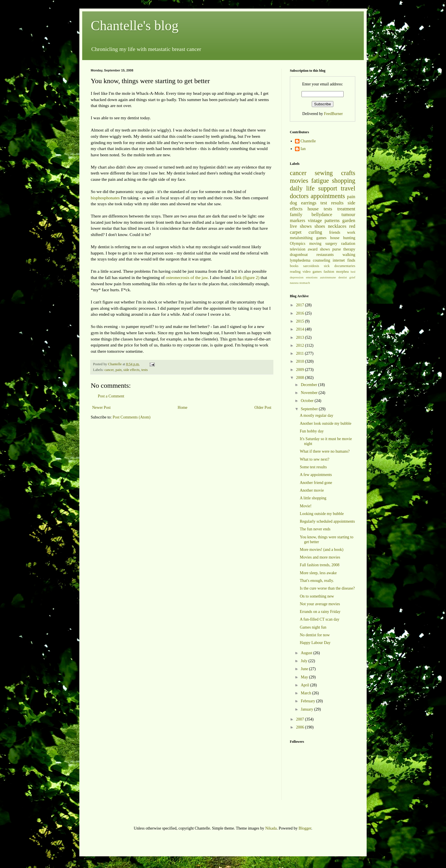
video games (312, 272)
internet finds (344, 260)
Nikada (271, 828)
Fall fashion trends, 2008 (320, 565)
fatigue (320, 181)
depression (297, 277)
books (294, 266)
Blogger (305, 828)
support (328, 188)
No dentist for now (315, 635)
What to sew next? (315, 459)
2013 (301, 337)
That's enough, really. (317, 581)
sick (327, 266)
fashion (329, 272)
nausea (294, 283)
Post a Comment (111, 396)
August (307, 653)
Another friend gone (316, 483)
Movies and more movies (320, 557)
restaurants (325, 255)
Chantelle (308, 141)
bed (353, 272)
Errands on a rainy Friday (320, 612)
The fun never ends (315, 529)
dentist (343, 277)
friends (335, 232)
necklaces (337, 226)
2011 (301, 353)
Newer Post (101, 408)
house (313, 209)
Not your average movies (320, 604)
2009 (301, 370)
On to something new (317, 596)
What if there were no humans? (325, 451)
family (296, 215)
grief (352, 277)
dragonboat (299, 255)
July (304, 661)
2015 (301, 321)
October (308, 401)
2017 (301, 305)
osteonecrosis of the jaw (187, 277)
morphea (342, 272)
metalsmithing (301, 238)
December (309, 385)
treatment (346, 209)
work (351, 232)
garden (349, 220)
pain (119, 370)
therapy (349, 249)
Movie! (306, 506)
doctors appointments (317, 196)
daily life (302, 188)
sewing (324, 173)
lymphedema (300, 260)
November (310, 393)
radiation (348, 244)
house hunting (343, 238)
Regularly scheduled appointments (327, 521)
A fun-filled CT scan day (320, 619)
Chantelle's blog (135, 25)
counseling (322, 260)
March (306, 693)
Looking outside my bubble (322, 514)
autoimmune (328, 277)
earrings (309, 203)
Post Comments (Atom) (132, 417)
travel (348, 188)
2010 (301, 361)
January (307, 709)
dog (293, 203)
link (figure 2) (247, 277)
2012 (301, 345)
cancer (109, 370)
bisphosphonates (105, 198)
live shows (301, 226)
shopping (344, 181)
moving (315, 244)
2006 (301, 727)
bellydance (322, 215)
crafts (348, 173)
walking (349, 255)
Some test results (313, 467)
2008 (301, 378)
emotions (312, 277)
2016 (301, 313)
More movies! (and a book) (322, 550)
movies (299, 181)
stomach (304, 283)
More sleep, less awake (318, 573)
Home (183, 408)
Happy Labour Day (315, 643)
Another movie (312, 490)
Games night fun (313, 627)
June (305, 669)
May (305, 677)
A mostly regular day (317, 415)
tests (144, 370)
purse (336, 249)
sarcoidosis (311, 266)
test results (332, 203)
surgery (331, 244)
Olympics (298, 244)
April (305, 685)
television (298, 249)
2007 (301, 719)
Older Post (263, 408)
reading (295, 272)
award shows (319, 249)
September (310, 409)
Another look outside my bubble (326, 423)
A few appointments (316, 475)
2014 (301, 329)
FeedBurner (333, 114)
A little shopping (313, 498)
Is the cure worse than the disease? (327, 588)
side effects (132, 370)
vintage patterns (324, 220)
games (321, 238)
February (308, 701)
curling (315, 232)
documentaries (345, 266)
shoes (320, 226)
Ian (303, 149)
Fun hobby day (312, 431)
